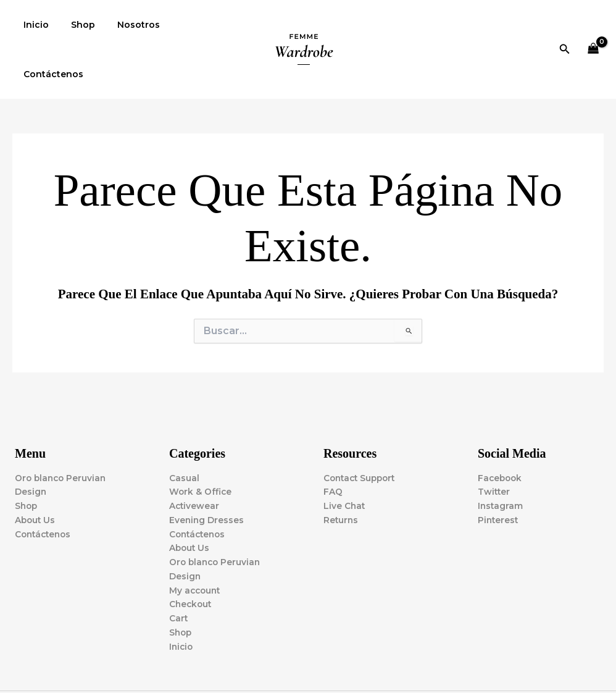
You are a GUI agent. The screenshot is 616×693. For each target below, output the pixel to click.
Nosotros (126, 25)
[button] (565, 25)
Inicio (34, 25)
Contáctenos (195, 25)
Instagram (501, 457)
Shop (76, 25)
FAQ (333, 443)
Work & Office (201, 443)
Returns (341, 471)
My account (196, 543)
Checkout (191, 557)
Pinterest (499, 471)
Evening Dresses (207, 471)
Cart (179, 571)
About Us (36, 471)
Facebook (501, 429)
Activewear (195, 457)
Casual (184, 429)
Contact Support (362, 429)
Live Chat (345, 457)
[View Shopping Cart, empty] (593, 25)
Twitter (494, 443)
